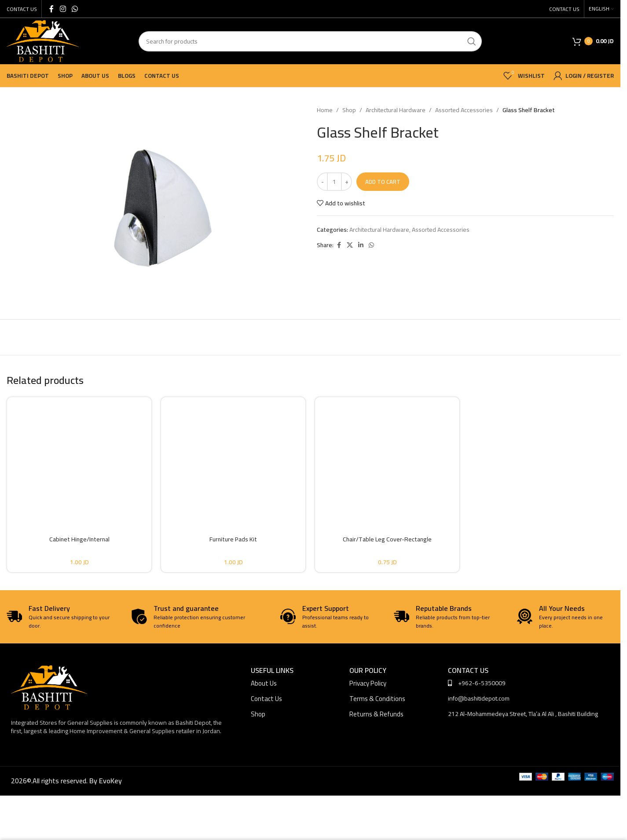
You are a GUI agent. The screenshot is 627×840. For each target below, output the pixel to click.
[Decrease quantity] (322, 182)
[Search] (310, 41)
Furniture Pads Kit (233, 539)
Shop (349, 110)
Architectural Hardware (396, 110)
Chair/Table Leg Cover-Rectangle (387, 539)
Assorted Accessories (464, 110)
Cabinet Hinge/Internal (79, 539)
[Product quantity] (334, 182)
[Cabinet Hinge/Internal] (79, 459)
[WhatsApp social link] (75, 9)
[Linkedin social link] (361, 245)
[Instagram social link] (63, 9)
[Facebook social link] (51, 9)
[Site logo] (43, 40)
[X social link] (350, 245)
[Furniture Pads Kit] (233, 459)
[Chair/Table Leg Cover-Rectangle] (387, 459)
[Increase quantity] (346, 182)
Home (325, 110)
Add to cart (383, 182)
